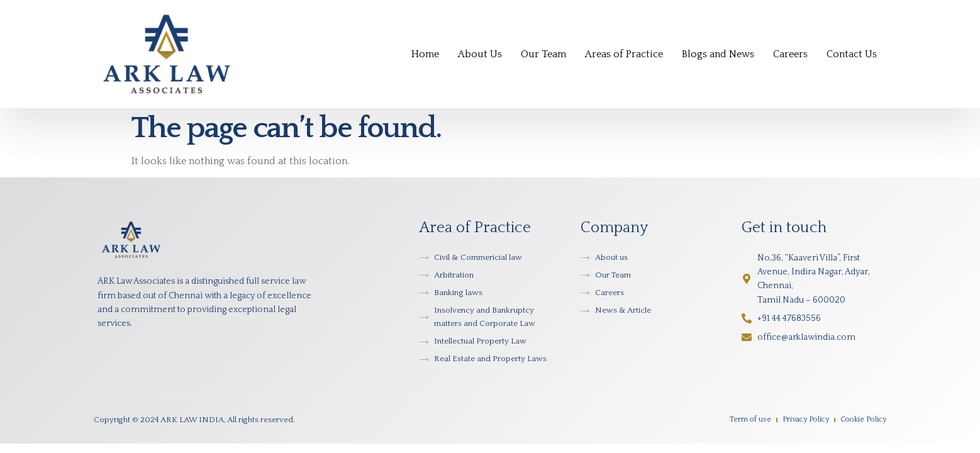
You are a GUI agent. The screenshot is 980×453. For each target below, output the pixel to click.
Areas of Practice (624, 54)
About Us (480, 54)
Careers (790, 54)
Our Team (543, 54)
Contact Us (852, 54)
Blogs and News (718, 54)
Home (425, 54)
